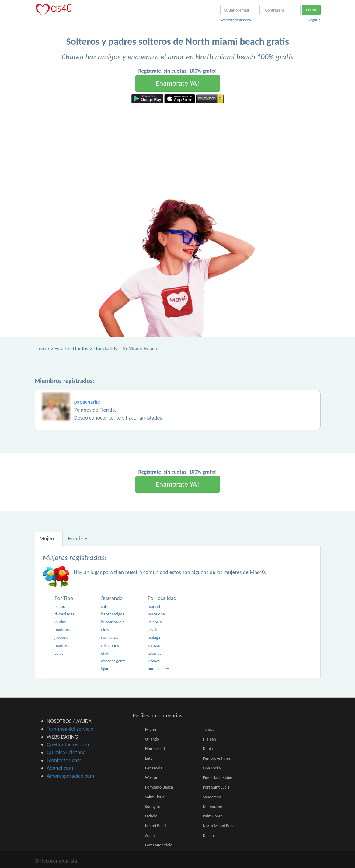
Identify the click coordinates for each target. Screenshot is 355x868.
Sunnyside (154, 807)
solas (59, 653)
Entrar (311, 10)
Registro (315, 20)
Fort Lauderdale (159, 845)
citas (105, 630)
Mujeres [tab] (49, 539)
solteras (61, 607)
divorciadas (64, 614)
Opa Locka (212, 768)
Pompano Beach (159, 787)
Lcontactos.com (64, 760)
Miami (151, 729)
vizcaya (154, 661)
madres (61, 645)
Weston (152, 777)
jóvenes (61, 638)
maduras (62, 630)
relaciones (110, 645)
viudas (60, 622)
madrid (154, 607)
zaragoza (155, 645)
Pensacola (154, 768)
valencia (155, 622)
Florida (101, 349)
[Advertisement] (177, 149)
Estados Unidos (71, 349)
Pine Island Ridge (218, 777)
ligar (105, 669)
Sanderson (212, 797)
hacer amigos (112, 614)
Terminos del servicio (70, 729)
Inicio (43, 349)
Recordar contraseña (235, 20)
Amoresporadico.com (71, 776)
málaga (154, 638)
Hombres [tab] (78, 539)
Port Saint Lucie (216, 787)
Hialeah (209, 739)
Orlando (152, 739)
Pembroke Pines (217, 758)
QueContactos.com (68, 744)
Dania (208, 749)
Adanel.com (60, 768)
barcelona (156, 614)
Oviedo (151, 816)
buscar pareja (113, 622)
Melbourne (212, 807)
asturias (154, 653)
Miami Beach (156, 826)
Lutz (149, 758)
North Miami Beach (220, 826)
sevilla (153, 630)
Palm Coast (212, 816)
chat (105, 653)
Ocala (150, 836)
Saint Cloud (155, 797)
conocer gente (113, 661)
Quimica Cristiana (66, 752)
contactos (109, 638)
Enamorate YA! (178, 83)
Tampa (209, 729)
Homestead (155, 749)
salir (105, 607)
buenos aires (158, 669)
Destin (208, 836)
